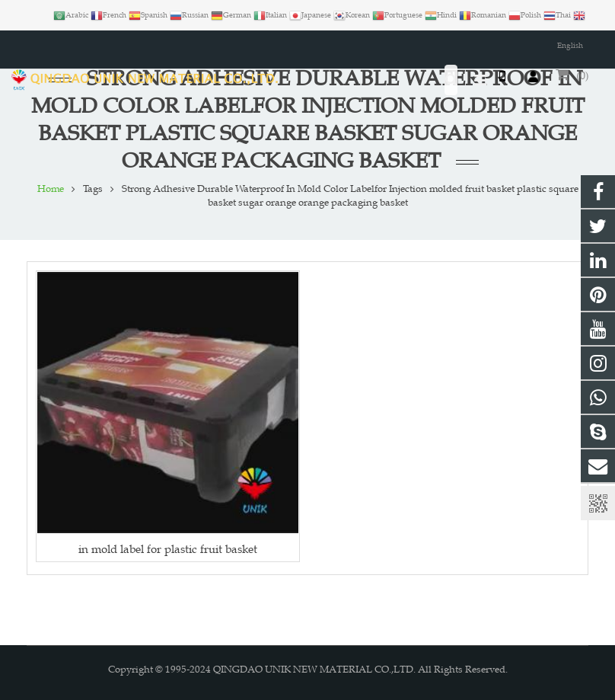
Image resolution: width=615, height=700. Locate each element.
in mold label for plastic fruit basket (168, 549)
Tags (93, 189)
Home (51, 189)
